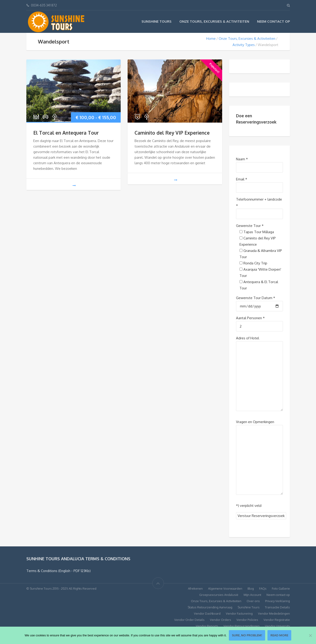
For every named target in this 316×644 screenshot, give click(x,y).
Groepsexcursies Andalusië (219, 595)
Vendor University (277, 626)
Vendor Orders (221, 620)
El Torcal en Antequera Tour (66, 133)
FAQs (263, 588)
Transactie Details (277, 607)
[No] (310, 635)
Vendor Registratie (277, 620)
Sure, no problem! (247, 635)
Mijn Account (252, 595)
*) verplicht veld (249, 506)
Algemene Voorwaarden (225, 588)
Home (211, 39)
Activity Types (244, 45)
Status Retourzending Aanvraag (210, 607)
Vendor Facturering (239, 613)
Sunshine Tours (156, 21)
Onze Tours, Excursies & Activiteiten (214, 21)
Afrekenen (195, 588)
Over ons (253, 601)
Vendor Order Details (189, 620)
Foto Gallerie (281, 588)
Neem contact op (273, 21)
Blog (251, 588)
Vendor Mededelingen (274, 613)
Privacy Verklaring (278, 601)
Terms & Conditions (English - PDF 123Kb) (58, 571)
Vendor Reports (207, 626)
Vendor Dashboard (207, 613)
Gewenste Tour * (250, 226)
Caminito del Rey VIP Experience (172, 133)
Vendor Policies (247, 620)
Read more (279, 635)
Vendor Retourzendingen (242, 626)
